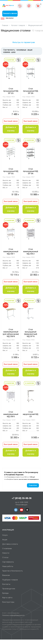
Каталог (10, 18)
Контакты (6, 584)
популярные (21, 50)
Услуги (5, 535)
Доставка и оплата (10, 544)
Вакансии (6, 575)
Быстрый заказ (11, 121)
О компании (7, 549)
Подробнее (33, 485)
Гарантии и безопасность (13, 571)
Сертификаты (8, 562)
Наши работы (8, 566)
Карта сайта (7, 598)
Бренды (5, 593)
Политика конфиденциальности (13, 616)
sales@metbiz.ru (29, 6)
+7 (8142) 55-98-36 (22, 498)
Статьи (5, 558)
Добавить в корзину (11, 129)
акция (30, 50)
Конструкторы (8, 602)
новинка (7, 52)
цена (13, 52)
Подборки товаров (10, 580)
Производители (9, 589)
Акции (5, 540)
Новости (6, 553)
